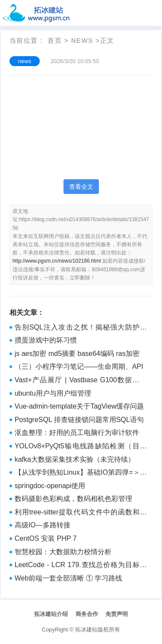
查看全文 (81, 187)
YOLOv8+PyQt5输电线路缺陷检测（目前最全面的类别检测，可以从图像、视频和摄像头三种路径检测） (81, 447)
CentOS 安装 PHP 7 (46, 538)
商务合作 (87, 614)
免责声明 (117, 614)
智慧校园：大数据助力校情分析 (63, 552)
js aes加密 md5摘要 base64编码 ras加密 (77, 354)
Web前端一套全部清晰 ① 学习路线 (69, 578)
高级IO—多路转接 (43, 525)
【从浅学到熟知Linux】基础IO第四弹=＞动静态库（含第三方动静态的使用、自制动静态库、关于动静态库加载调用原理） (81, 473)
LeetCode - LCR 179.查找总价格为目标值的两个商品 (81, 566)
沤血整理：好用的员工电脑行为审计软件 (77, 433)
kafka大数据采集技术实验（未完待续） (75, 459)
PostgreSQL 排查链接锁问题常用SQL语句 (79, 420)
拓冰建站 (86, 630)
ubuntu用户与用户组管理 (53, 393)
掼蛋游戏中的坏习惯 (46, 340)
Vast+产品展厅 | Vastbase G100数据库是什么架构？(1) (81, 381)
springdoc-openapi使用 (50, 486)
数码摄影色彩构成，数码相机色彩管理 (73, 499)
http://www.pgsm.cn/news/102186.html (57, 261)
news (82, 40)
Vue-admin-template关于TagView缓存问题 (79, 406)
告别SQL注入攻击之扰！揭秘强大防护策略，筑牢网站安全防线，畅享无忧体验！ (81, 328)
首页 (55, 40)
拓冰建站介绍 (51, 614)
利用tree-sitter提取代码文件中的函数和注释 (81, 513)
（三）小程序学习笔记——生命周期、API (79, 366)
